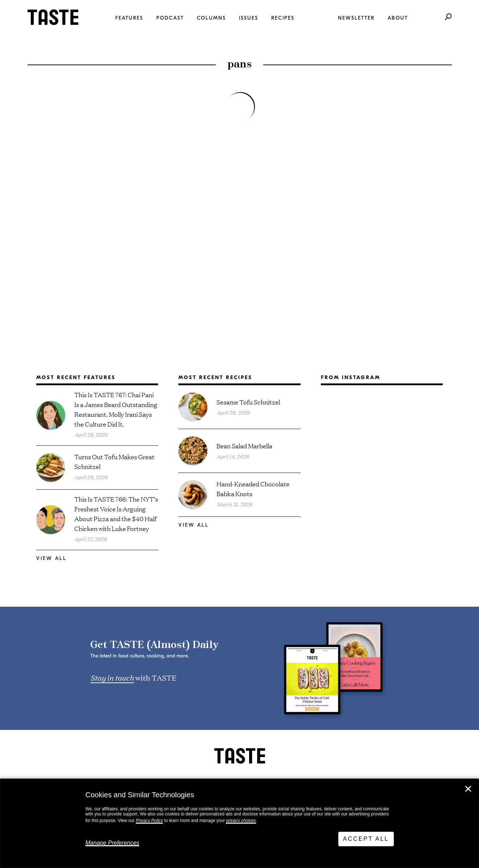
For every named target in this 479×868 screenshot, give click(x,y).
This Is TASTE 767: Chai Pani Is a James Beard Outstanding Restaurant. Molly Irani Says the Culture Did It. (116, 409)
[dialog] (239, 823)
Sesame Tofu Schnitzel (248, 402)
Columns (211, 18)
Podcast (170, 18)
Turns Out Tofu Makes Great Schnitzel (114, 461)
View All (51, 558)
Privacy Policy (150, 821)
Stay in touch (112, 677)
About (398, 18)
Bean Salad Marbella (244, 446)
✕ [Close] (468, 789)
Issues (249, 18)
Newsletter (356, 18)
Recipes (283, 18)
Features (129, 18)
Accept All (366, 839)
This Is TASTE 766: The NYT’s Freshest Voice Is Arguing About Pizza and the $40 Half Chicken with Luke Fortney (116, 514)
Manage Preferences (113, 843)
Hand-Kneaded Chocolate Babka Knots (253, 489)
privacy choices (241, 821)
